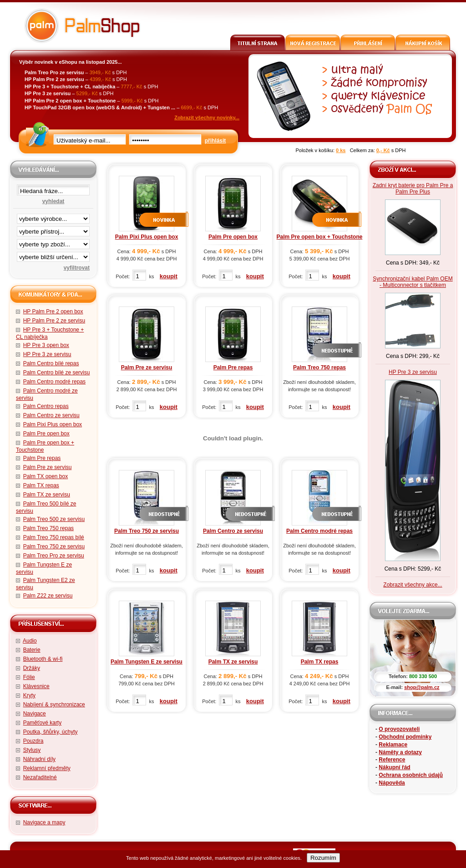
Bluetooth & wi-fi (43, 659)
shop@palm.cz (422, 687)
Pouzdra (33, 741)
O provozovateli (399, 729)
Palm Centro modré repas (54, 382)
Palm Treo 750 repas (48, 528)
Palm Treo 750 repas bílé (54, 537)
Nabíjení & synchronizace (54, 705)
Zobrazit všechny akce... (413, 585)
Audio (30, 641)
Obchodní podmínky (405, 737)
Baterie (32, 650)
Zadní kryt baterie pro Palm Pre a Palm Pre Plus (413, 189)
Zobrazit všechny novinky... (207, 117)
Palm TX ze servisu (47, 495)
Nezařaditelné (40, 777)
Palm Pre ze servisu (48, 467)
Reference (392, 760)
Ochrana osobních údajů (411, 775)
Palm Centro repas (46, 406)
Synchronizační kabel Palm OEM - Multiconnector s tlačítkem (413, 282)
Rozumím (323, 858)
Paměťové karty (43, 723)
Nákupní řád (394, 767)
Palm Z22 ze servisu (48, 596)
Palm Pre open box (46, 434)
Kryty (29, 695)
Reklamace (393, 745)
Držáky (32, 668)
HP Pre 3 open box (46, 345)
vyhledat (53, 201)
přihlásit (215, 141)
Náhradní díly (39, 759)
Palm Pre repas (42, 458)
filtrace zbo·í (53, 242)
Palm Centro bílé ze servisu (57, 373)
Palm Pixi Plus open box (53, 424)
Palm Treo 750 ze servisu (54, 546)
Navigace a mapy (44, 822)
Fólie (29, 677)
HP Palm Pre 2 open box (53, 311)
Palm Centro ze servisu (51, 415)
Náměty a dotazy (400, 752)
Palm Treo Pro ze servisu (54, 556)
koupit (169, 276)
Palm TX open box (46, 476)
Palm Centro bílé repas (51, 363)
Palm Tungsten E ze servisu (147, 662)
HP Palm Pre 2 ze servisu (54, 321)
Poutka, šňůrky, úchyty (51, 732)
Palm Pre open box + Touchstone (320, 237)
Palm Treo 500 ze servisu (54, 519)
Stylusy (32, 750)
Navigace (35, 714)
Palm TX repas (41, 485)
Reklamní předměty (47, 768)
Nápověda (392, 783)
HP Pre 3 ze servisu (47, 354)
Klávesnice (36, 686)
